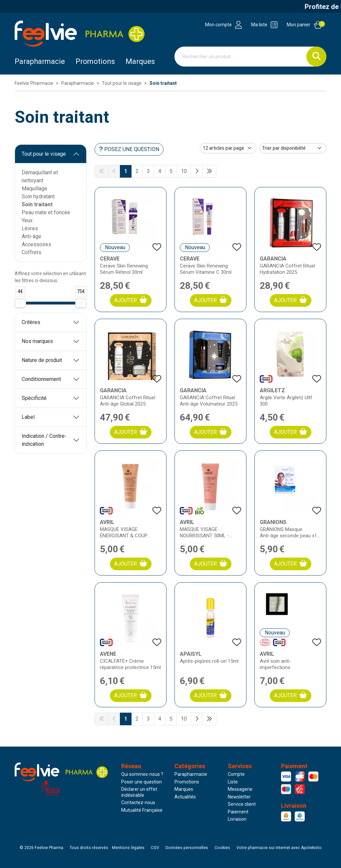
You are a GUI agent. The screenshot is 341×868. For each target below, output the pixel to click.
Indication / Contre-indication (44, 440)
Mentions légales (128, 848)
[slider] (20, 303)
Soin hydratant (38, 196)
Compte (236, 774)
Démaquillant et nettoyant (40, 176)
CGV (155, 848)
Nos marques (37, 341)
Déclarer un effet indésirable (139, 792)
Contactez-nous (138, 802)
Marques (140, 61)
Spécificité (34, 398)
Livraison (237, 819)
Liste (233, 782)
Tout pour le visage (44, 154)
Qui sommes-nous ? (142, 774)
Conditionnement (41, 379)
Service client (242, 804)
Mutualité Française (142, 810)
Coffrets (31, 252)
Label (28, 417)
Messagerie (240, 789)
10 (184, 171)
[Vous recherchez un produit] (241, 57)
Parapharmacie (40, 61)
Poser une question (142, 782)
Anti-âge (31, 236)
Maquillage (34, 188)
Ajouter (131, 300)
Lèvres (30, 228)
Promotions (187, 782)
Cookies (222, 848)
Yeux (27, 220)
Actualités (185, 797)
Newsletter (239, 797)
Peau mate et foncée (46, 212)
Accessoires (36, 244)
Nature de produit (42, 360)
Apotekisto (279, 848)
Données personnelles (187, 848)
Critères (31, 322)
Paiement (238, 812)
